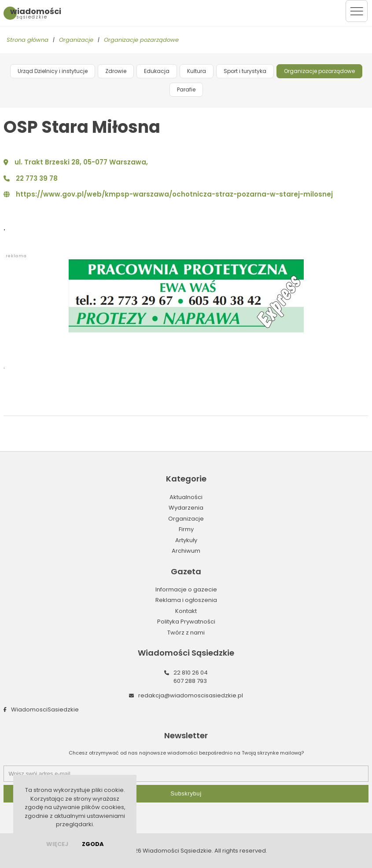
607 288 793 (190, 681)
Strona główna (28, 40)
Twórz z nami (186, 633)
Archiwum (186, 551)
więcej (57, 844)
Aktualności (186, 497)
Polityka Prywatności (186, 622)
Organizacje (76, 40)
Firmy (186, 529)
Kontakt (186, 611)
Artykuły (186, 540)
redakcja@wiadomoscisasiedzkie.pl (191, 695)
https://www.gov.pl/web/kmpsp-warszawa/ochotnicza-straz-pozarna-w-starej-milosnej (174, 194)
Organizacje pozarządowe (141, 40)
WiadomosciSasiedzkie (45, 709)
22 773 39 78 (37, 178)
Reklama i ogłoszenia (186, 600)
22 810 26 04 (191, 673)
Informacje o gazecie (186, 589)
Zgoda (93, 844)
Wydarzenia (186, 508)
